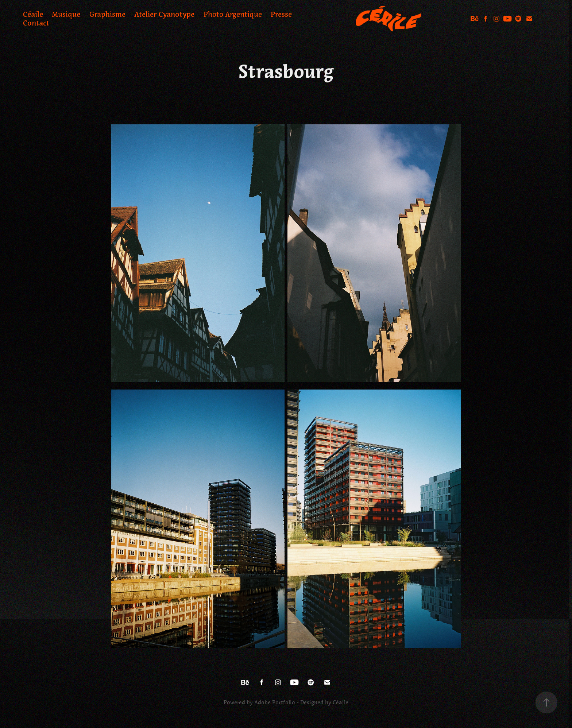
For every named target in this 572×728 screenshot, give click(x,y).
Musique (66, 14)
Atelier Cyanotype (164, 14)
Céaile (33, 14)
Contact (36, 23)
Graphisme (107, 14)
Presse (281, 14)
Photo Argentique (233, 14)
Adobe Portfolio (275, 702)
